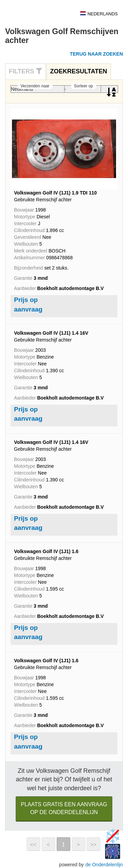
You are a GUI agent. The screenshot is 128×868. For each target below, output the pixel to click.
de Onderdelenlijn (104, 865)
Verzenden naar (35, 86)
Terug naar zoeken (96, 54)
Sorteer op (84, 86)
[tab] (25, 72)
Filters (25, 71)
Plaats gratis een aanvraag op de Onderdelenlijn (64, 808)
